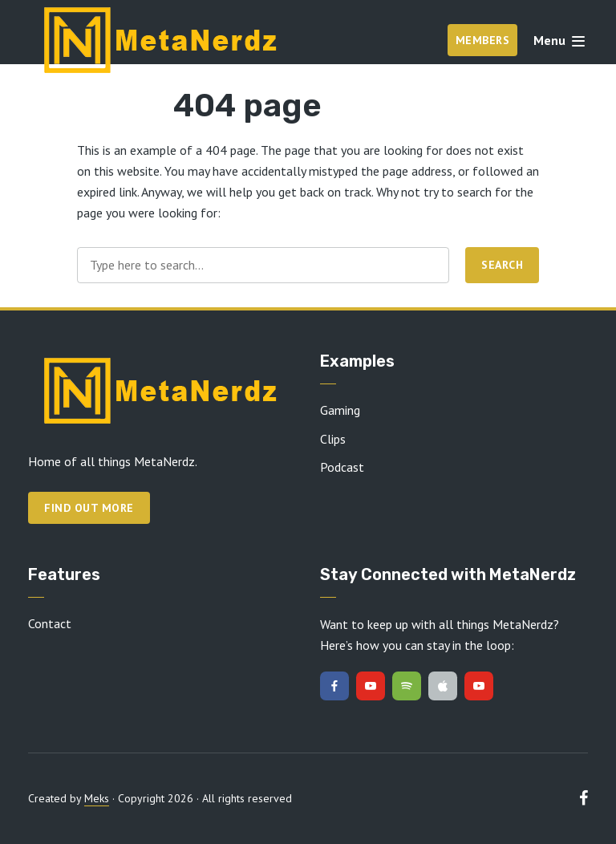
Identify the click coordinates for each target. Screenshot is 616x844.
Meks (97, 798)
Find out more (89, 508)
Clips (333, 439)
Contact (50, 623)
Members (483, 40)
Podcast (342, 467)
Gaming (340, 410)
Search (502, 265)
